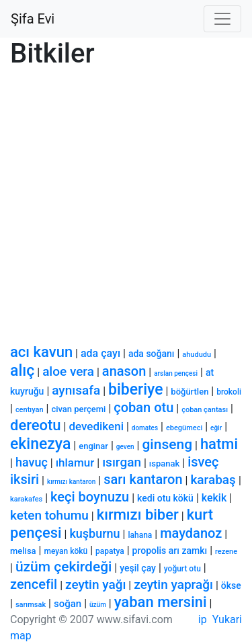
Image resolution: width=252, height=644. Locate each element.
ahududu (197, 355)
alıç (22, 371)
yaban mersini (161, 602)
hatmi (219, 444)
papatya (110, 551)
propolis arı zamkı (170, 551)
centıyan (30, 410)
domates (145, 428)
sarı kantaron (143, 479)
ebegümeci (184, 428)
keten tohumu (49, 515)
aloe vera (68, 371)
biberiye (135, 390)
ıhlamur (75, 462)
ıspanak (164, 464)
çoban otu (143, 407)
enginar (93, 446)
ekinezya (40, 444)
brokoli (229, 392)
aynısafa (76, 390)
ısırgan (122, 462)
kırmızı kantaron (71, 482)
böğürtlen (190, 392)
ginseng (167, 444)
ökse (231, 586)
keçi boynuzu (90, 497)
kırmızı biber (138, 515)
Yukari (227, 619)
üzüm (98, 605)
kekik (214, 498)
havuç (32, 462)
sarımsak (31, 605)
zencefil (34, 584)
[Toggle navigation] (222, 19)
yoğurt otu (182, 569)
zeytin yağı (95, 585)
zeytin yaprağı (173, 585)
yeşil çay (138, 568)
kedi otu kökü (165, 498)
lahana (140, 535)
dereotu (36, 425)
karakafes (26, 499)
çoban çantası (205, 410)
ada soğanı (152, 354)
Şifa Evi (33, 19)
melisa (23, 551)
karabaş (213, 480)
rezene (226, 552)
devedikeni (96, 426)
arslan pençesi (176, 373)
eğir (216, 428)
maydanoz (191, 533)
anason (124, 371)
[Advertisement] (126, 201)
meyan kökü (66, 551)
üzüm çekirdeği (64, 567)
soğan (68, 604)
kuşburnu (94, 533)
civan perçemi (78, 409)
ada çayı (100, 353)
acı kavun (41, 352)
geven (125, 447)
